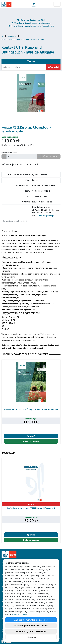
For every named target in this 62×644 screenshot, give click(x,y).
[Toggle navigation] (57, 4)
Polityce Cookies (19, 614)
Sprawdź (31, 436)
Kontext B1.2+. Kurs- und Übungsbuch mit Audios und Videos (31, 409)
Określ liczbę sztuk (9, 153)
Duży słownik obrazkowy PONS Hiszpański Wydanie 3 (31, 508)
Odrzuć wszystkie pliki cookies (31, 631)
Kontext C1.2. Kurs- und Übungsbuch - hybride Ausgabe (23, 39)
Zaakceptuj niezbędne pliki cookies (31, 626)
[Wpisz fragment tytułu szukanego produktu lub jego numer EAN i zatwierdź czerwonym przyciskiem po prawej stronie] (24, 67)
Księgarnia (12, 36)
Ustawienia (31, 637)
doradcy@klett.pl (46, 216)
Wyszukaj (53, 67)
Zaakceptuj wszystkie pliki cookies (31, 620)
